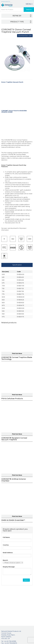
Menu (29, 4)
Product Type (21, 22)
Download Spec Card (25, 36)
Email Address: (8, 553)
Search (29, 10)
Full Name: (6, 537)
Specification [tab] (17, 265)
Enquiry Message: (9, 567)
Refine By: (22, 16)
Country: (6, 545)
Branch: (5, 560)
